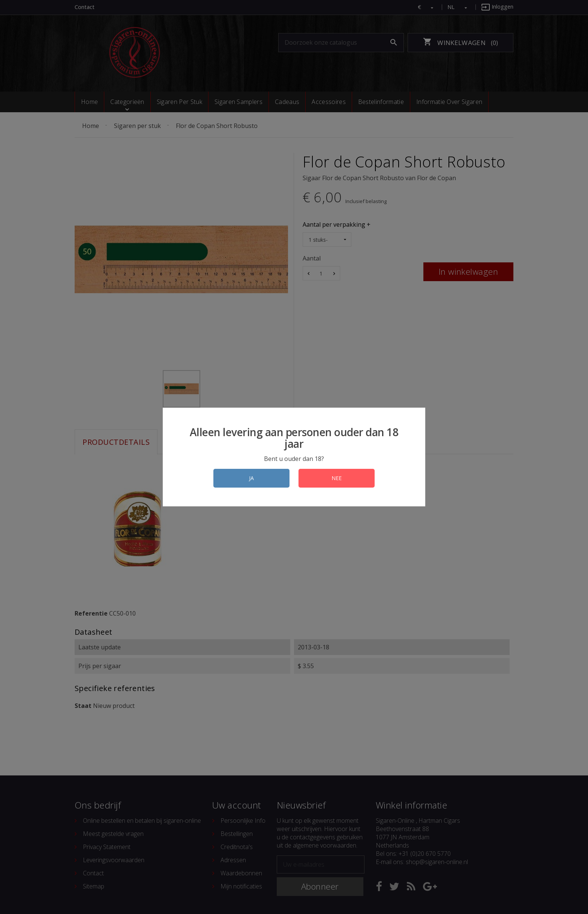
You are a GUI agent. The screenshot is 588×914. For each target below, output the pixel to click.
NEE (337, 478)
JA (251, 478)
